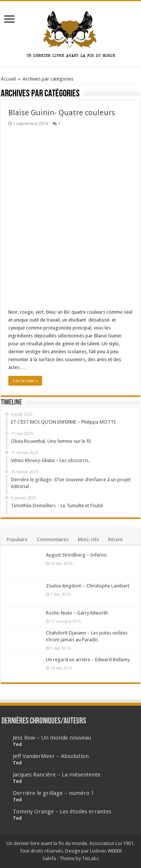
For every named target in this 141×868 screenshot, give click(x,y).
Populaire (17, 539)
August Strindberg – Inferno (76, 555)
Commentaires (53, 539)
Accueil (8, 79)
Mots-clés (88, 539)
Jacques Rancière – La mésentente (57, 775)
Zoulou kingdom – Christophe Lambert (88, 586)
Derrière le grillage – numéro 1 (53, 793)
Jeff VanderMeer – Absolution (51, 756)
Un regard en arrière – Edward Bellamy (88, 660)
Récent (115, 539)
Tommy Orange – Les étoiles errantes (62, 812)
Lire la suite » (25, 381)
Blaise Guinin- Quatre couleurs (62, 113)
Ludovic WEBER (106, 851)
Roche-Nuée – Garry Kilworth (77, 613)
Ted (17, 744)
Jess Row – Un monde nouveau (52, 738)
